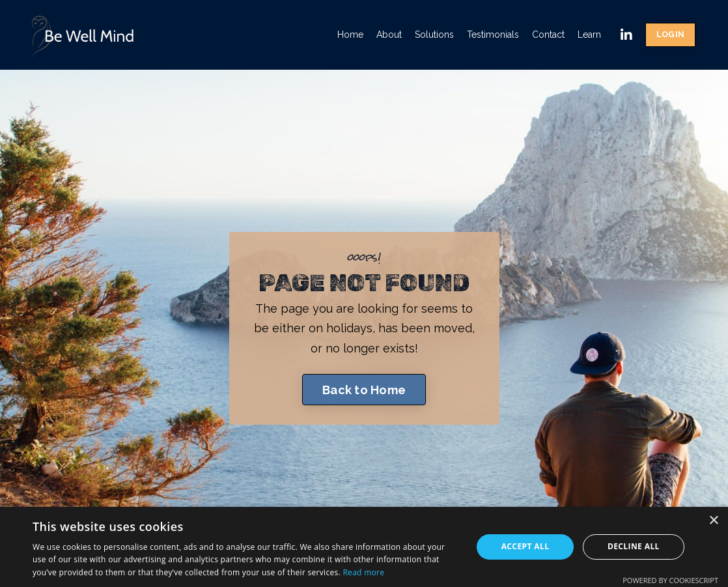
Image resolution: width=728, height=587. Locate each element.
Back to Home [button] (364, 390)
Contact (548, 35)
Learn (589, 35)
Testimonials (493, 35)
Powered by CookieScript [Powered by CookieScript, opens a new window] (670, 580)
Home (350, 35)
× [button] (713, 521)
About (389, 35)
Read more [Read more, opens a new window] (363, 572)
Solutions (434, 35)
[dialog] (364, 547)
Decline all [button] (634, 546)
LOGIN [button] (670, 34)
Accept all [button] (525, 546)
